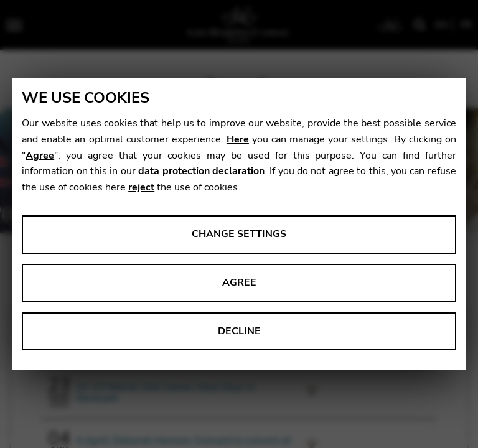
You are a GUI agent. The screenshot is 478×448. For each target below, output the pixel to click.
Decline (239, 331)
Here (238, 139)
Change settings (239, 234)
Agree (40, 156)
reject (141, 187)
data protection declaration (201, 171)
